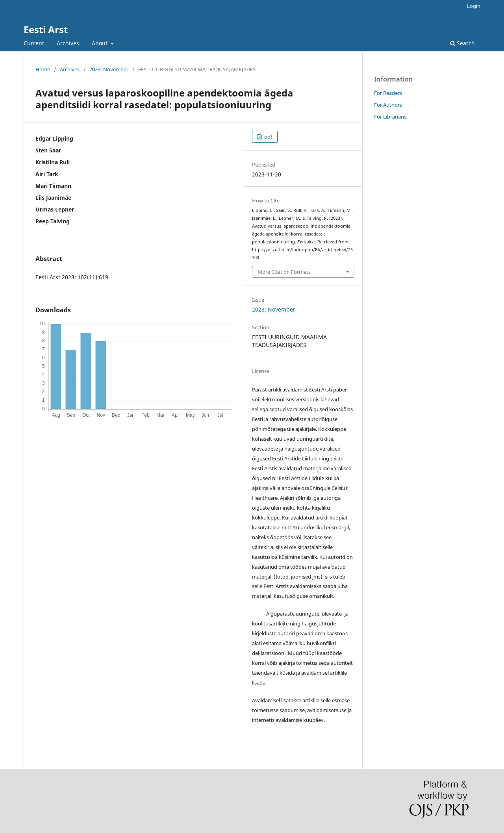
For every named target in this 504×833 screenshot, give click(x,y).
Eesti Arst (46, 29)
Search (462, 43)
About (100, 43)
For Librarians (390, 117)
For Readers (388, 93)
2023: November (109, 69)
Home (43, 69)
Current (34, 43)
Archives (68, 43)
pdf (268, 137)
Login (474, 6)
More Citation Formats (284, 272)
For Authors (388, 105)
